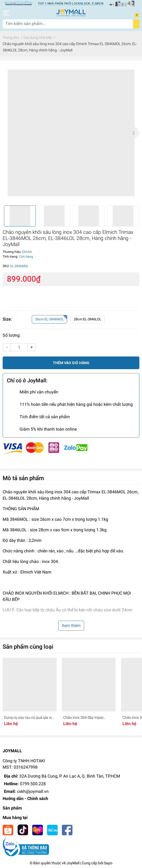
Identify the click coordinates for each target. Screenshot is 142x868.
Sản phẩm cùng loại (28, 647)
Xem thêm (71, 626)
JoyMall (73, 863)
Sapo (108, 863)
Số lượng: (12, 335)
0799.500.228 (33, 784)
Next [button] (134, 133)
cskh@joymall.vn (33, 791)
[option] (71, 133)
